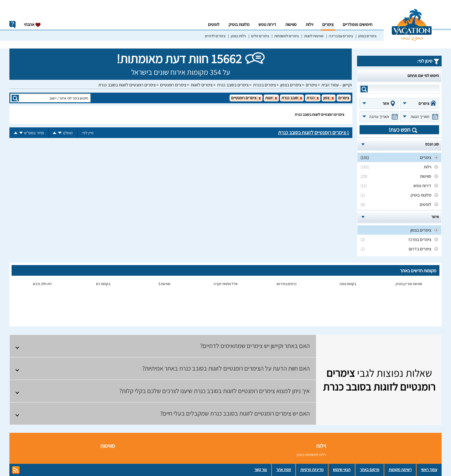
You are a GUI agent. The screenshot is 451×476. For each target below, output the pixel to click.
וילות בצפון (238, 36)
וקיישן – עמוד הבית (337, 85)
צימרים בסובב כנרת (233, 85)
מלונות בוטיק (239, 24)
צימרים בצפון (367, 36)
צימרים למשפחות (287, 36)
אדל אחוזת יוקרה (226, 284)
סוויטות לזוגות (314, 36)
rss (16, 470)
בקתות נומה (348, 284)
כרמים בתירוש (287, 284)
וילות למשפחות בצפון (311, 455)
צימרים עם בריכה (341, 36)
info (13, 25)
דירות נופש (267, 24)
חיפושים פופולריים (358, 24)
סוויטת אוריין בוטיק (409, 284)
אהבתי (32, 25)
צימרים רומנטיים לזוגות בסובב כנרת (127, 85)
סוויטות (291, 24)
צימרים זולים (260, 36)
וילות (309, 24)
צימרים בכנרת (264, 85)
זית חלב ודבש (42, 284)
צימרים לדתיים (215, 36)
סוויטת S (164, 284)
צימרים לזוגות (202, 85)
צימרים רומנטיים (173, 85)
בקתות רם (103, 284)
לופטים (214, 24)
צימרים (328, 24)
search (364, 89)
